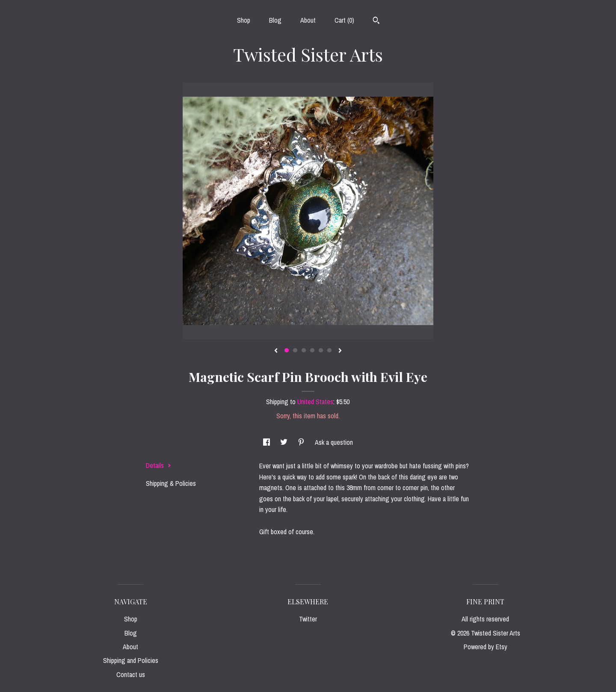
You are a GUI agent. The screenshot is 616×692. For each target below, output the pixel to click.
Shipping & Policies (171, 483)
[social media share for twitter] (285, 442)
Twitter (308, 619)
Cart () (344, 20)
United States (315, 402)
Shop (244, 20)
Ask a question (334, 442)
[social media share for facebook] (267, 442)
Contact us (131, 674)
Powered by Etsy (486, 647)
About (308, 20)
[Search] (376, 21)
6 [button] (329, 350)
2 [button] (295, 350)
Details (158, 465)
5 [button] (321, 350)
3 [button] (304, 350)
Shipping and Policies (131, 660)
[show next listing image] (340, 351)
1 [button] (287, 350)
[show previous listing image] (276, 351)
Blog (275, 20)
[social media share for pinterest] (302, 442)
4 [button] (312, 350)
